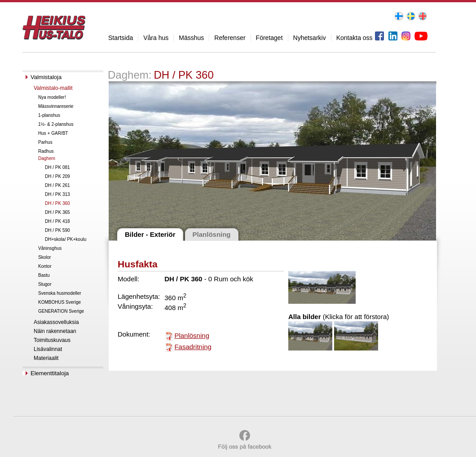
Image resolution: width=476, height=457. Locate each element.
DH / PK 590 (57, 230)
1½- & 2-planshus (56, 124)
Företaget (269, 38)
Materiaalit (46, 358)
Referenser (230, 38)
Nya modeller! (52, 97)
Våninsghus (50, 248)
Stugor (45, 284)
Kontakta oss (355, 38)
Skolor (44, 257)
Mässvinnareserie (56, 106)
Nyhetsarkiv (310, 38)
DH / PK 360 (57, 203)
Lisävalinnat (48, 349)
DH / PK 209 (57, 176)
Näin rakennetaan (55, 331)
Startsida (121, 38)
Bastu (44, 275)
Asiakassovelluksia (56, 322)
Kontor (45, 266)
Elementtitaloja (50, 373)
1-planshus (49, 115)
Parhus (45, 142)
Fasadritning (193, 347)
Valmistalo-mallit (53, 88)
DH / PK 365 (57, 212)
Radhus (46, 151)
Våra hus (156, 38)
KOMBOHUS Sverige (59, 302)
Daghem (47, 158)
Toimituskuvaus (52, 340)
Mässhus (191, 38)
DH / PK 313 (57, 194)
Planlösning (192, 335)
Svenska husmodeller (60, 293)
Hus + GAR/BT (53, 133)
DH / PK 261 (57, 185)
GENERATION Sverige (61, 311)
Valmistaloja (46, 77)
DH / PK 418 (57, 221)
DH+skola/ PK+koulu (66, 239)
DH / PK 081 (57, 167)
